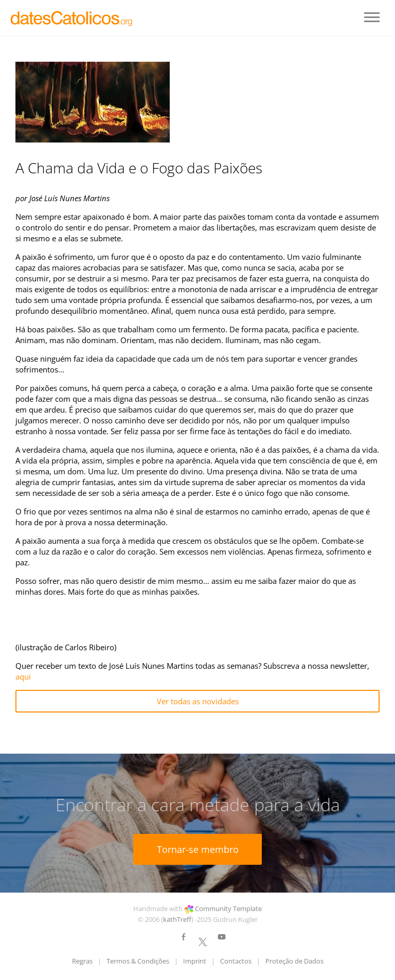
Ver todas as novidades (198, 701)
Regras (82, 961)
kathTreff (177, 919)
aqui (23, 676)
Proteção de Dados (294, 961)
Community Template (228, 908)
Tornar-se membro (198, 849)
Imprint (195, 961)
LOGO (72, 18)
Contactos (236, 961)
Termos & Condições (138, 961)
